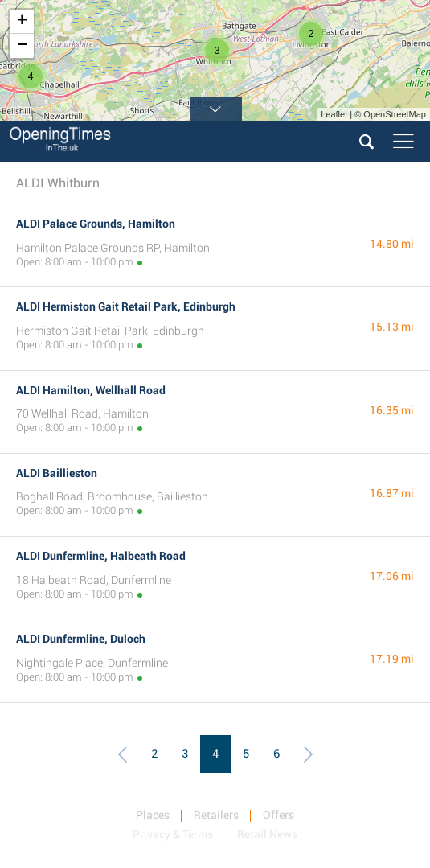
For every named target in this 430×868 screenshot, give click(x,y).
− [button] (22, 46)
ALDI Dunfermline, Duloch (81, 639)
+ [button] (22, 22)
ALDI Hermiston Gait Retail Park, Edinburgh (126, 306)
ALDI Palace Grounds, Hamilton (96, 224)
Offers (278, 815)
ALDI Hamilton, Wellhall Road (91, 390)
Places (153, 815)
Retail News (267, 834)
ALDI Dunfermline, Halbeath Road (101, 556)
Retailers (216, 815)
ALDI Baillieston (57, 473)
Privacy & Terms (173, 834)
